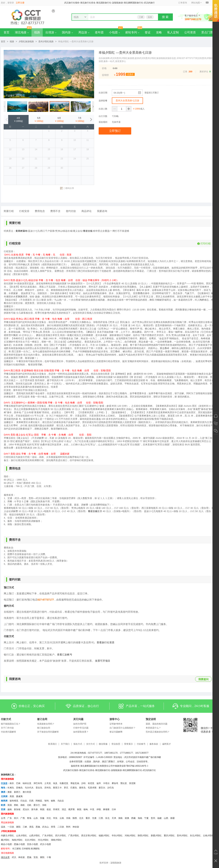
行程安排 (24, 211)
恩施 (38, 827)
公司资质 (190, 32)
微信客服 (103, 744)
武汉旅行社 (69, 770)
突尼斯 (132, 783)
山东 (36, 818)
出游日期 (103, 93)
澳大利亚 (27, 792)
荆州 (68, 827)
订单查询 (183, 3)
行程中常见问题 (81, 728)
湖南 (120, 818)
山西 (166, 818)
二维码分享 (67, 188)
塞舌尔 (102, 788)
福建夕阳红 (104, 836)
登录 (12, 3)
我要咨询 (102, 211)
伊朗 (99, 809)
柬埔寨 (106, 809)
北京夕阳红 (30, 840)
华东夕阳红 (117, 836)
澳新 (10, 792)
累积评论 (204, 72)
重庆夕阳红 (169, 836)
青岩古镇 (88, 231)
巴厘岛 (74, 788)
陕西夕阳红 (143, 836)
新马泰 (35, 809)
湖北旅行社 (85, 770)
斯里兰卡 (57, 788)
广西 (23, 818)
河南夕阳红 (130, 836)
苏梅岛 (19, 788)
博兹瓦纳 (75, 783)
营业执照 (116, 744)
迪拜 (99, 783)
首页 (7, 32)
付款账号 (141, 744)
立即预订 (115, 131)
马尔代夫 (29, 788)
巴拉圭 (24, 801)
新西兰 (17, 792)
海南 (140, 818)
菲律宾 (56, 809)
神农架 (76, 827)
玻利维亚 (14, 801)
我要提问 (203, 679)
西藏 (133, 818)
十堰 (49, 857)
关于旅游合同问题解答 (48, 732)
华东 (55, 818)
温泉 (150, 17)
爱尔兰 (37, 805)
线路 (37, 32)
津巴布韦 (38, 783)
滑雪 (53, 827)
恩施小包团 (19, 844)
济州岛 (48, 788)
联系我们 (52, 744)
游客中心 (115, 719)
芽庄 (66, 788)
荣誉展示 (129, 744)
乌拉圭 (61, 801)
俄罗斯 (71, 809)
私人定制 (173, 32)
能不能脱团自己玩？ (11, 724)
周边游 (84, 32)
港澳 (127, 818)
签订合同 (42, 719)
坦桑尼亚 (64, 783)
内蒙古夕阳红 (7, 836)
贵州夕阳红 (182, 836)
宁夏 (146, 818)
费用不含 (55, 211)
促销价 (105, 75)
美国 (12, 796)
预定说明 (151, 719)
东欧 (44, 805)
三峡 (141, 17)
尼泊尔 (26, 809)
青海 (29, 818)
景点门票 (207, 32)
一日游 (11, 827)
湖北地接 (22, 32)
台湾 (3, 818)
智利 (47, 801)
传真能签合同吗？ (46, 724)
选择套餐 (103, 101)
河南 (68, 818)
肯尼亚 (91, 783)
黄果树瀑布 (21, 231)
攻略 (159, 32)
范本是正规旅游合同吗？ (158, 732)
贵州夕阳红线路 (46, 42)
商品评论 (87, 211)
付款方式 (6, 719)
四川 (16, 818)
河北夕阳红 (43, 840)
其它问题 (78, 719)
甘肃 (94, 818)
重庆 (88, 818)
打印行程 (204, 244)
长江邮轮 (17, 849)
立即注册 (20, 3)
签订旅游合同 (44, 728)
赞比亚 (124, 783)
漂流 (31, 827)
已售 (185, 72)
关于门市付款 (7, 728)
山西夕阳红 (35, 836)
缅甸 (86, 809)
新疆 (172, 818)
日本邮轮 (26, 849)
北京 (81, 818)
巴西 (31, 801)
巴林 (18, 783)
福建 (159, 818)
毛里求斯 (92, 788)
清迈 (64, 809)
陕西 (75, 818)
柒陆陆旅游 (116, 863)
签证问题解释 (116, 732)
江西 (101, 818)
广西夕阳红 (74, 836)
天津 (114, 818)
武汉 (14, 857)
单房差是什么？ (153, 728)
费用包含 (40, 211)
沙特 (83, 783)
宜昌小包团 (32, 844)
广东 (10, 818)
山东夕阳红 (22, 836)
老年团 (99, 32)
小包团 (114, 32)
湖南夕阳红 (56, 840)
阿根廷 (39, 801)
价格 (104, 68)
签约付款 (71, 211)
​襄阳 (42, 857)
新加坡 (17, 809)
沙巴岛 (111, 788)
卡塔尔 (106, 783)
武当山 (45, 827)
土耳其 (48, 783)
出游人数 (103, 109)
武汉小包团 (45, 844)
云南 (62, 818)
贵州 (153, 818)
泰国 (79, 809)
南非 (12, 783)
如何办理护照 (80, 724)
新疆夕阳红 (156, 836)
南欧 (23, 805)
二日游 (61, 827)
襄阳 (18, 827)
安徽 (42, 818)
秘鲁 (53, 801)
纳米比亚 (27, 783)
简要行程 (9, 211)
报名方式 (78, 744)
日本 (114, 809)
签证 (148, 32)
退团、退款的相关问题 (157, 724)
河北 (49, 818)
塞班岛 (82, 788)
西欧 (16, 805)
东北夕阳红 (195, 836)
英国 (10, 805)
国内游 (67, 32)
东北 (107, 818)
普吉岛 (39, 788)
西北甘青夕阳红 (89, 836)
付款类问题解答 (9, 732)
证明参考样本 (116, 724)
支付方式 (90, 744)
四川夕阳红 (61, 836)
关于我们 (65, 744)
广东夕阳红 (48, 836)
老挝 (49, 809)
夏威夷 (19, 796)
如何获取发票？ (81, 732)
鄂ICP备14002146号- (137, 766)
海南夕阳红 (17, 840)
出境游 (51, 32)
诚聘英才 (167, 744)
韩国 (42, 809)
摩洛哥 (115, 783)
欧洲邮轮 (35, 849)
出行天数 (103, 116)
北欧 (29, 805)
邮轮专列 (132, 32)
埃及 (55, 783)
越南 (10, 809)
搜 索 (165, 17)
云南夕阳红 (208, 836)
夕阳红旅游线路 (26, 42)
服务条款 (154, 744)
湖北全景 (5, 857)
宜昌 (36, 857)
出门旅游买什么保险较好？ (123, 728)
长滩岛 (11, 788)
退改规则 (103, 122)
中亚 (92, 809)
